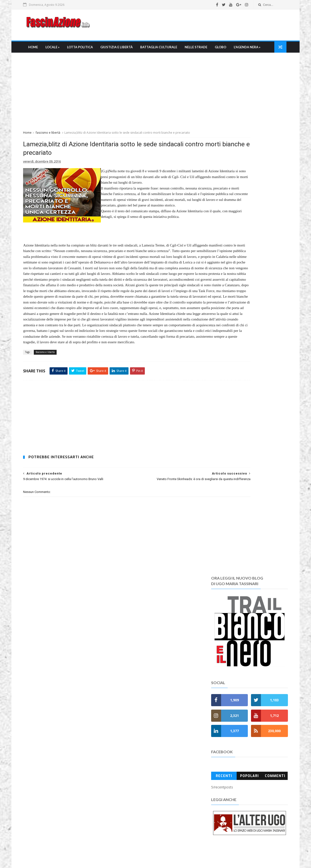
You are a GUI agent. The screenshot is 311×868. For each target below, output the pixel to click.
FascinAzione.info (140, 848)
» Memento (127, 762)
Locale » (60, 50)
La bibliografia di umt (133, 812)
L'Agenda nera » (49, 61)
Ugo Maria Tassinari (101, 854)
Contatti (123, 836)
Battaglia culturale (166, 50)
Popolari (244, 345)
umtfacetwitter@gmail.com (147, 854)
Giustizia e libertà (124, 50)
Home (40, 50)
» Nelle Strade (129, 721)
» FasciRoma (128, 733)
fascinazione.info (205, 854)
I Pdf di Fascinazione (133, 818)
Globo (228, 50)
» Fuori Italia (127, 750)
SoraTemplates (164, 862)
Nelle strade (203, 50)
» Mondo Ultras (130, 727)
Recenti (220, 345)
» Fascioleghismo (132, 744)
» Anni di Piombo (131, 767)
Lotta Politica (87, 50)
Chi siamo (124, 795)
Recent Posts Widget (212, 704)
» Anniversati (128, 773)
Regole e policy (129, 830)
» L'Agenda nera (131, 756)
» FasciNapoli (128, 738)
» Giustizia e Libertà (134, 709)
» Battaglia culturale (135, 715)
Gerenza (123, 824)
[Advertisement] (191, 26)
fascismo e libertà (56, 147)
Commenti (268, 345)
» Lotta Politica (130, 704)
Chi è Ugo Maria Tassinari (137, 801)
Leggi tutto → (42, 734)
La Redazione (127, 807)
